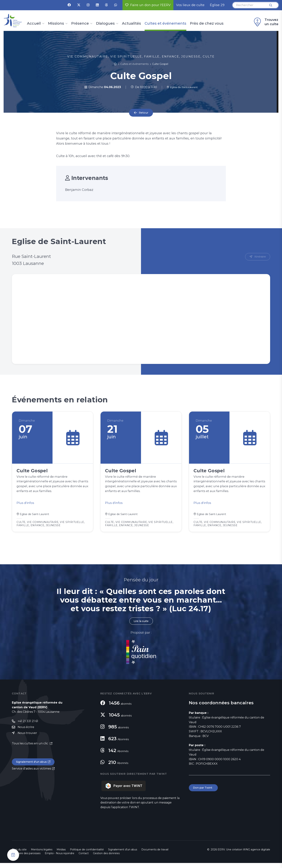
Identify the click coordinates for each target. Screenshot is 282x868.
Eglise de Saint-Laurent (182, 87)
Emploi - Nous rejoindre (60, 858)
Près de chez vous (207, 24)
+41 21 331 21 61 (28, 726)
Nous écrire (26, 732)
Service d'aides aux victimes (31, 775)
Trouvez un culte (266, 22)
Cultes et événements (165, 24)
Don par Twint (204, 793)
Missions (56, 24)
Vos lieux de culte (190, 5)
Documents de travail (155, 855)
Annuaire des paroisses (26, 858)
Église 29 (217, 5)
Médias (61, 855)
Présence (80, 24)
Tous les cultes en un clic (30, 749)
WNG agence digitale (257, 855)
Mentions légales (42, 855)
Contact (84, 858)
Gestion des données (106, 858)
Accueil (34, 24)
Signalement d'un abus (33, 768)
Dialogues (105, 24)
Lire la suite (141, 626)
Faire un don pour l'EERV (148, 5)
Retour (144, 113)
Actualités (131, 24)
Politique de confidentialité (87, 855)
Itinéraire (259, 257)
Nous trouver (27, 739)
